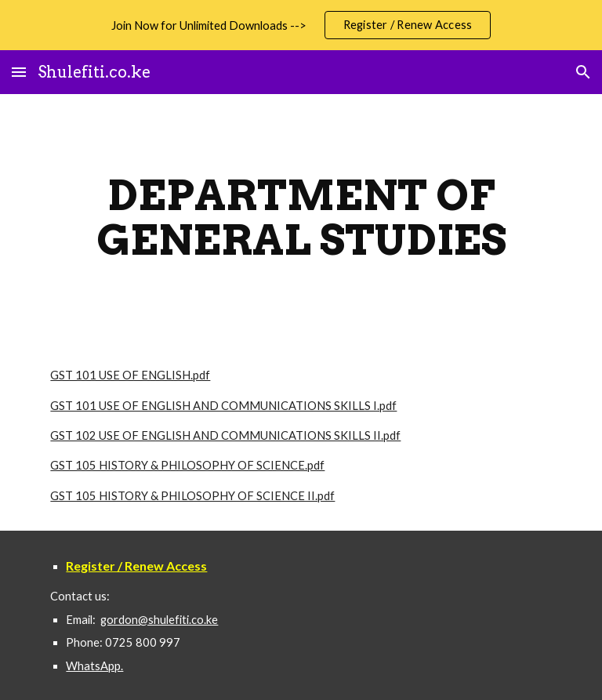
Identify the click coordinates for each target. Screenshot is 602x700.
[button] (19, 72)
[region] (301, 25)
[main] (301, 218)
